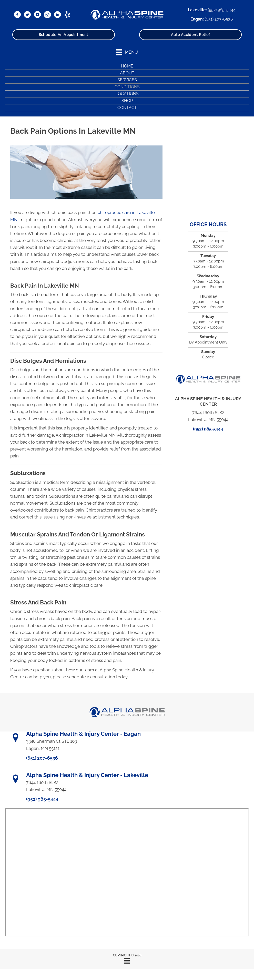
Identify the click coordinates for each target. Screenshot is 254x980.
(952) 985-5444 (222, 10)
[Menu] (127, 961)
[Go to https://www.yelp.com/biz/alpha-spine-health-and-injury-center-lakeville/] (67, 15)
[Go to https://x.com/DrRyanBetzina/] (27, 15)
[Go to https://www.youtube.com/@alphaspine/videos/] (37, 15)
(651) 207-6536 (219, 19)
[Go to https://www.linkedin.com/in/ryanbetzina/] (57, 15)
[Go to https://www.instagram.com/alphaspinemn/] (47, 15)
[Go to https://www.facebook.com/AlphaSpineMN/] (17, 15)
